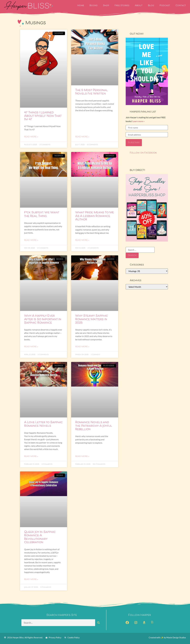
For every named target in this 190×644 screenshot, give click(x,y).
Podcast (165, 6)
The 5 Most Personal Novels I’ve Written (92, 92)
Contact (181, 6)
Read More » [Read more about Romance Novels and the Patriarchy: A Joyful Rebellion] (82, 457)
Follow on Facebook (143, 153)
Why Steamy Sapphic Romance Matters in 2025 (92, 319)
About (139, 6)
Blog (151, 6)
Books (94, 6)
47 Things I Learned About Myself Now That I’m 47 (43, 116)
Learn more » (138, 121)
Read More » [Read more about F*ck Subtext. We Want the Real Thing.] (31, 240)
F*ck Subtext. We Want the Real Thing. (42, 214)
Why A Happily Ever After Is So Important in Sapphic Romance (43, 319)
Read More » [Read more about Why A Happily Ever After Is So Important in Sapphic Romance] (31, 347)
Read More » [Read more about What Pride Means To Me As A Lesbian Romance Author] (82, 240)
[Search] (99, 623)
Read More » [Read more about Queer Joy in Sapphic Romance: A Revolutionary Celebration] (31, 580)
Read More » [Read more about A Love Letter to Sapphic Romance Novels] (31, 457)
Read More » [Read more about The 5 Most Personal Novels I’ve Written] (82, 137)
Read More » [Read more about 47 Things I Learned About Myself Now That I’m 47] (31, 137)
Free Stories (122, 6)
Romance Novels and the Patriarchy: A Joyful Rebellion (94, 426)
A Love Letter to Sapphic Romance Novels (43, 424)
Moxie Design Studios (176, 637)
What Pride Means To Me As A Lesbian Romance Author (95, 216)
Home (81, 6)
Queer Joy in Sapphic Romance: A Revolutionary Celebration (40, 537)
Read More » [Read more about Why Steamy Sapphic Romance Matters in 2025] (82, 347)
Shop (106, 6)
